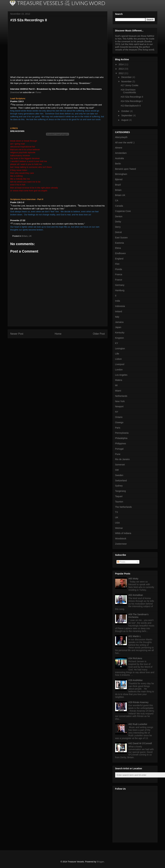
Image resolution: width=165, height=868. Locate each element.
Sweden (119, 475)
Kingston (120, 338)
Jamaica (119, 322)
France (119, 280)
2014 (121, 64)
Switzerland (121, 481)
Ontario (119, 417)
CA (117, 200)
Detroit (118, 232)
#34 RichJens (135, 658)
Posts (121, 562)
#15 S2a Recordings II (132, 97)
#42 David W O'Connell (140, 743)
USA (117, 523)
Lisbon (118, 359)
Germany (120, 285)
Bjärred (119, 179)
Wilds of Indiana (123, 533)
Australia (120, 158)
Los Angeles (121, 375)
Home (58, 334)
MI (116, 385)
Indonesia (120, 306)
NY (117, 412)
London (119, 370)
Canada (119, 206)
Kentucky (120, 333)
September (127, 115)
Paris (118, 428)
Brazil (118, 185)
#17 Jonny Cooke (129, 85)
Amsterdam (121, 153)
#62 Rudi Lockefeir (138, 724)
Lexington (120, 348)
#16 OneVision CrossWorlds (128, 91)
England (119, 259)
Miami (118, 391)
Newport (119, 406)
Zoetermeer (121, 544)
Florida (119, 269)
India (118, 301)
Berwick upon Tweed (126, 169)
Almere (119, 148)
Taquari (119, 496)
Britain (25, 236)
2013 (121, 69)
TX (117, 512)
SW (117, 470)
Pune (118, 454)
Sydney (119, 486)
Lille (117, 354)
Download (15, 92)
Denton (119, 216)
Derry (118, 227)
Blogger (100, 862)
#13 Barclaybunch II (131, 106)
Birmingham (121, 174)
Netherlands (121, 396)
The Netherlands (124, 507)
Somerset (120, 465)
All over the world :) (125, 143)
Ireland (119, 311)
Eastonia (120, 243)
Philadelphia (121, 438)
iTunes (38, 92)
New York (120, 401)
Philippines (121, 444)
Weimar (119, 528)
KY (117, 343)
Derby (118, 222)
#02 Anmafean (136, 595)
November (127, 81)
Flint (117, 264)
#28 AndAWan (135, 680)
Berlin (118, 164)
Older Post (99, 334)
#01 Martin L (135, 636)
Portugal (119, 449)
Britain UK (120, 195)
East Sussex (121, 238)
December (127, 77)
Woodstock (121, 539)
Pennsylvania (122, 433)
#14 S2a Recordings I (132, 101)
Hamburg (120, 290)
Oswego (119, 422)
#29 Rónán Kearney (138, 702)
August (125, 120)
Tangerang (120, 491)
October (125, 111)
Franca (119, 274)
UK (30, 236)
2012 (121, 73)
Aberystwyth (121, 137)
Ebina (118, 248)
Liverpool (120, 364)
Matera (119, 380)
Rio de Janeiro (122, 459)
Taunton (119, 502)
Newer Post (17, 334)
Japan (118, 327)
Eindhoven (120, 253)
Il (116, 296)
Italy (117, 317)
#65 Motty (133, 579)
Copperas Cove (123, 211)
